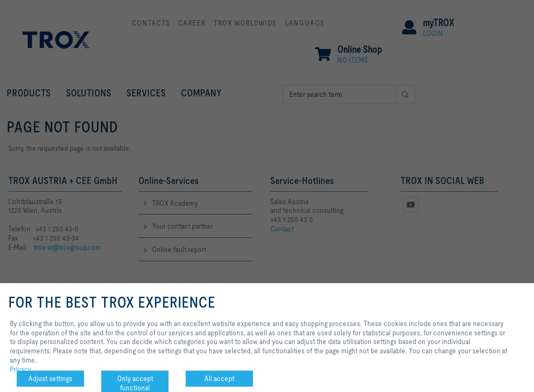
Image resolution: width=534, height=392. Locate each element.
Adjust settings (50, 378)
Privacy (20, 369)
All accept (219, 378)
